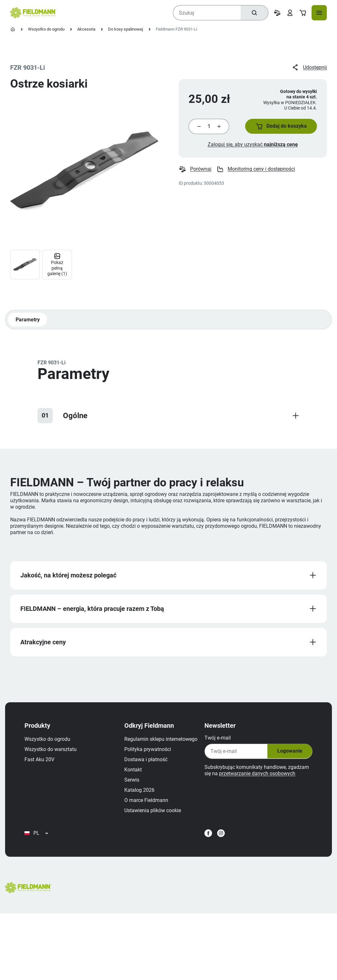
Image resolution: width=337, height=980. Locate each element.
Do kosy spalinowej (126, 29)
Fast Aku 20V (40, 761)
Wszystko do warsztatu (52, 751)
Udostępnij (309, 68)
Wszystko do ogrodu (46, 29)
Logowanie (289, 753)
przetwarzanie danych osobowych (256, 775)
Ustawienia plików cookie (54, 875)
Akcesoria (86, 29)
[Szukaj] (254, 13)
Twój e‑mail (217, 740)
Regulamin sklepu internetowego (62, 804)
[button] (280, 127)
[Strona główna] (13, 29)
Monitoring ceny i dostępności (256, 170)
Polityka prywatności (49, 814)
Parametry (28, 321)
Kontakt (34, 834)
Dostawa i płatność (47, 824)
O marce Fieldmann (47, 865)
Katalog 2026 (41, 855)
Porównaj (195, 170)
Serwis (33, 844)
